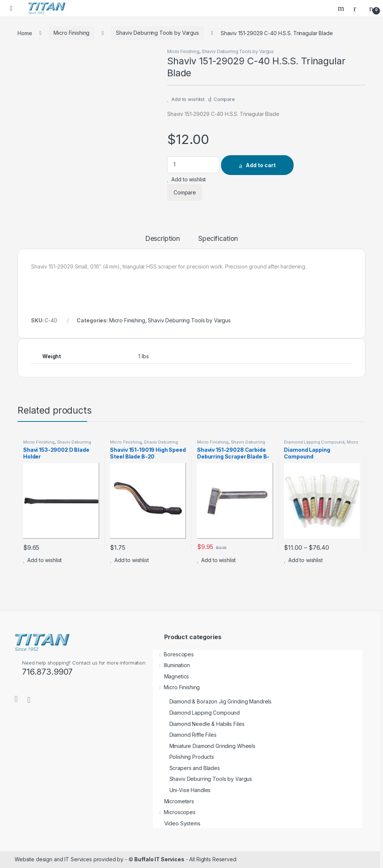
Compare (224, 99)
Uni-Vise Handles (182, 790)
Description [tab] (163, 239)
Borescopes (173, 654)
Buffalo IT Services (159, 859)
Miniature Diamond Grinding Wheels (204, 746)
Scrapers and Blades (186, 768)
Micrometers (174, 801)
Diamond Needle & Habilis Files (199, 724)
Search (342, 8)
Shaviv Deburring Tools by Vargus (157, 33)
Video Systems (177, 823)
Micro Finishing (71, 33)
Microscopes (174, 812)
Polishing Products (183, 757)
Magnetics (171, 676)
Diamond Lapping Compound (314, 442)
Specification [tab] (218, 239)
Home (25, 33)
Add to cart (261, 165)
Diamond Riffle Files (185, 735)
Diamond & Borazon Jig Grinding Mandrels (212, 701)
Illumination (171, 665)
